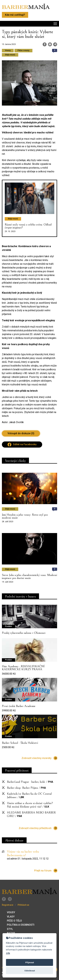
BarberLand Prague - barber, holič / (30, 782)
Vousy (11, 912)
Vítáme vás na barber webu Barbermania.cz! (23, 854)
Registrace (8, 905)
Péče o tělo (14, 921)
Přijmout (30, 962)
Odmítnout (30, 971)
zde (8, 953)
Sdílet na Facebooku (22, 445)
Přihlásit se (23, 905)
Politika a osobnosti (21, 925)
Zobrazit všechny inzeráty (39, 758)
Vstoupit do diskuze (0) (21, 433)
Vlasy (11, 917)
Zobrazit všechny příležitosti (38, 828)
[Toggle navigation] (29, 24)
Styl (10, 929)
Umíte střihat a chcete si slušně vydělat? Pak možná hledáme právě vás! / (30, 805)
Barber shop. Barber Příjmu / (26, 788)
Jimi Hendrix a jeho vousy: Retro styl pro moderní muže (25, 516)
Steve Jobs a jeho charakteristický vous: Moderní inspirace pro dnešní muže (29, 576)
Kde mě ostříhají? (15, 15)
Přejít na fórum (46, 871)
